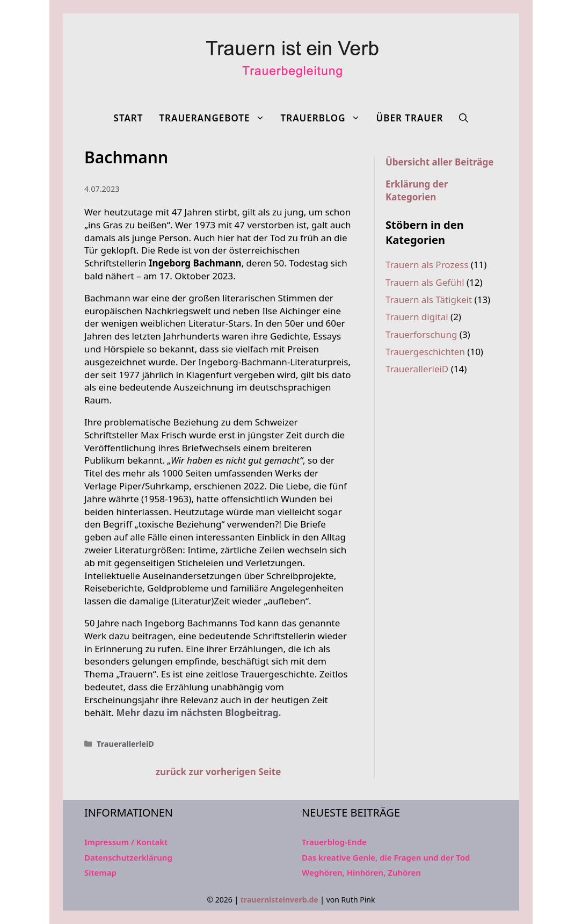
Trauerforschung (421, 334)
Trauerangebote (216, 118)
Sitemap (100, 872)
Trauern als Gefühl (425, 282)
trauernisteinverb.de (279, 900)
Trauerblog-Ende (334, 842)
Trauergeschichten (425, 352)
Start (129, 118)
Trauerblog (325, 118)
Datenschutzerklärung (128, 857)
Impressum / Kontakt (126, 842)
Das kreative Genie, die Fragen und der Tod (386, 857)
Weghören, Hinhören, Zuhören (361, 872)
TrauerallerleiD (125, 744)
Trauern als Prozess (427, 265)
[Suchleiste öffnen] (464, 118)
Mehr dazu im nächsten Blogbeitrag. (199, 713)
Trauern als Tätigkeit (429, 299)
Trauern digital (417, 317)
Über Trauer (410, 118)
